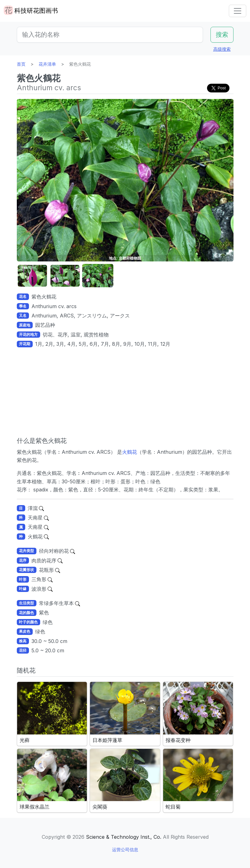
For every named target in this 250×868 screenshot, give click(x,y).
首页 (21, 64)
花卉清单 (47, 64)
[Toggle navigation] (238, 11)
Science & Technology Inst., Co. (124, 837)
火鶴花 (130, 452)
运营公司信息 (125, 849)
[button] (32, 276)
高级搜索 (222, 49)
